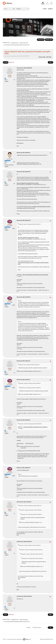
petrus (10, 179)
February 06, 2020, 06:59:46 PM (24, 220)
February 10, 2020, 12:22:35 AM (25, 502)
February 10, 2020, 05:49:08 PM (25, 596)
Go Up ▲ (51, 639)
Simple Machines (13, 639)
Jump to (28, 628)
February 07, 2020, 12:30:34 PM (23, 380)
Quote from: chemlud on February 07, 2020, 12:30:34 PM (30, 506)
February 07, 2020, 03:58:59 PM (23, 468)
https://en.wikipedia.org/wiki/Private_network (28, 183)
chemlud (10, 224)
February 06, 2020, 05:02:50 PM (24, 172)
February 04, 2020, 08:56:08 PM (25, 68)
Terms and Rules (46, 639)
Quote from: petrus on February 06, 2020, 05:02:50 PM (30, 224)
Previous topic (42, 57)
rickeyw (10, 75)
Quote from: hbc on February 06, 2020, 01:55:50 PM (29, 365)
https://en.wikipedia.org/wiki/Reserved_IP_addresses (35, 275)
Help (41, 639)
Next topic (49, 57)
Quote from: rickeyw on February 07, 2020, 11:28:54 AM (30, 383)
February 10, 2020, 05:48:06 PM (25, 542)
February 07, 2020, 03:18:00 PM (23, 420)
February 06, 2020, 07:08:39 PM (24, 297)
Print (50, 62)
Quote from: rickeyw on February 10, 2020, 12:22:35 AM (30, 545)
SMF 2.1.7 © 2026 (6, 639)
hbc (10, 158)
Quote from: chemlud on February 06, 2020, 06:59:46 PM (30, 424)
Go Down (6, 62)
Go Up (6, 615)
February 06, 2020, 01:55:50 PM (23, 153)
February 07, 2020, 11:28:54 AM (23, 361)
